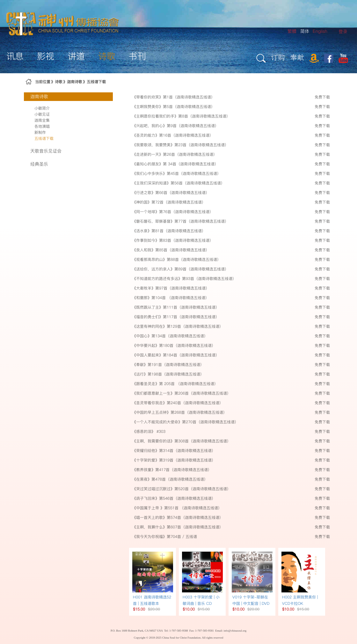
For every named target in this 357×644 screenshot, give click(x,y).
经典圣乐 (39, 164)
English (320, 31)
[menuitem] (343, 32)
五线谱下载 (96, 82)
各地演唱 (42, 126)
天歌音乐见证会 (46, 151)
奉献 (297, 57)
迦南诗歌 (75, 82)
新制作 (40, 132)
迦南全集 (42, 120)
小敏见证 (42, 114)
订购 (278, 57)
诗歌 (59, 82)
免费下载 (322, 97)
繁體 (292, 31)
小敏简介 (42, 108)
